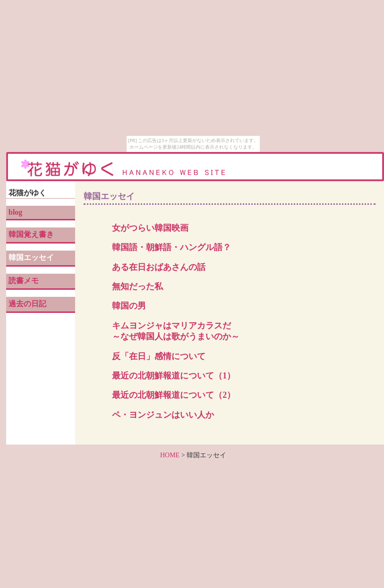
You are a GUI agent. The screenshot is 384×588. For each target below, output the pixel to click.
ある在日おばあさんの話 (159, 267)
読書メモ (24, 281)
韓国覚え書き (31, 234)
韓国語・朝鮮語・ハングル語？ (171, 247)
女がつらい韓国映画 (150, 228)
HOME (170, 455)
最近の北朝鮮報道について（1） (174, 376)
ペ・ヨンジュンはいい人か (163, 415)
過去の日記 (27, 304)
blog (15, 212)
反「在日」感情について (159, 356)
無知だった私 (137, 286)
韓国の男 (129, 306)
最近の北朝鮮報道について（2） (174, 395)
